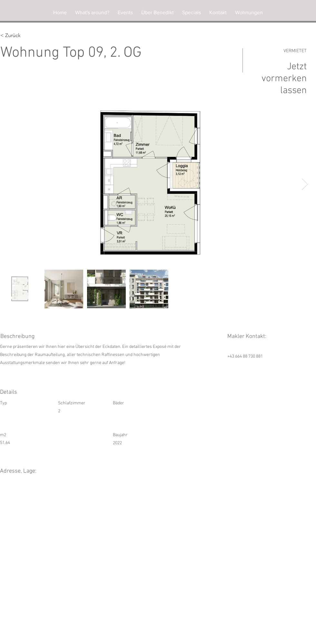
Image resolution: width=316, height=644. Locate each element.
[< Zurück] (23, 35)
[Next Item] (305, 184)
